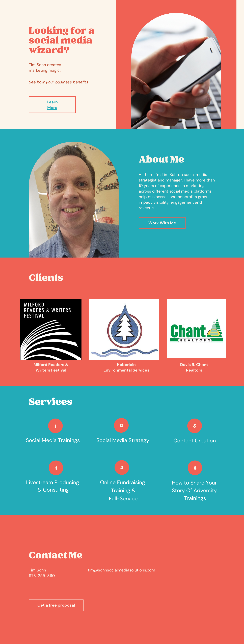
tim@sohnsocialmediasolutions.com (121, 570)
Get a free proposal (56, 605)
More (52, 108)
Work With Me (162, 223)
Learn (52, 102)
